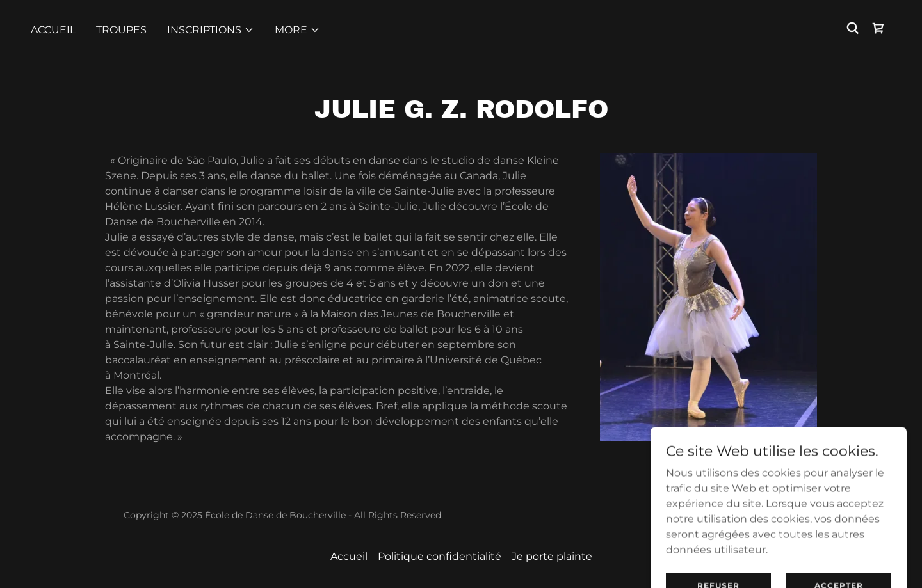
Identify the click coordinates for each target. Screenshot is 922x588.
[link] (878, 28)
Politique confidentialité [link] (440, 556)
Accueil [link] (53, 30)
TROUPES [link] (121, 30)
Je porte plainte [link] (552, 556)
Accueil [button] (349, 556)
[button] (211, 30)
